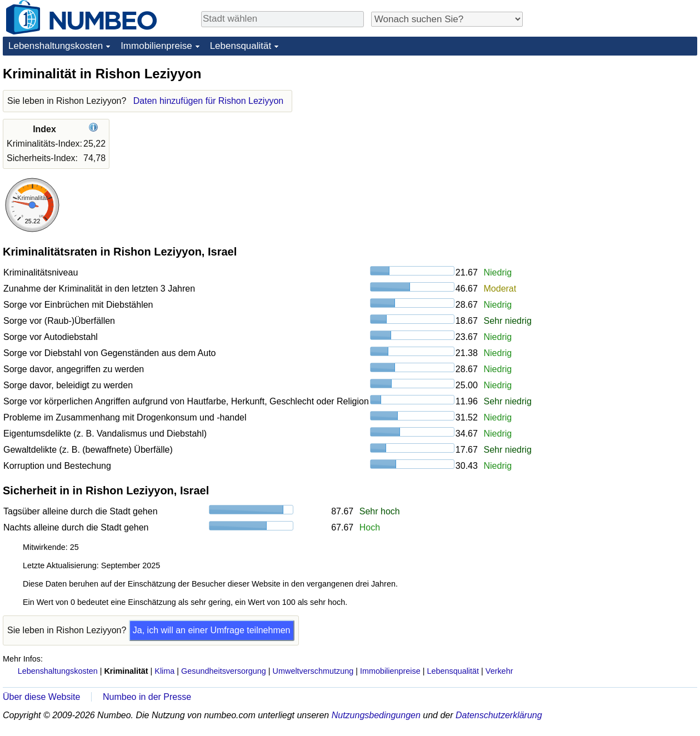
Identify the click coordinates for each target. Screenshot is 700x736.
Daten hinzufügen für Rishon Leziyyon (208, 101)
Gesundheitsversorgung (224, 671)
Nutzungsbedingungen (376, 715)
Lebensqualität (241, 46)
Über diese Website (41, 697)
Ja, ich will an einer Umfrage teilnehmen (212, 630)
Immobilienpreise (156, 46)
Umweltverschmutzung (313, 671)
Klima (164, 671)
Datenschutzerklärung (499, 715)
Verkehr (499, 671)
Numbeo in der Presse (147, 697)
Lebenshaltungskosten (56, 46)
